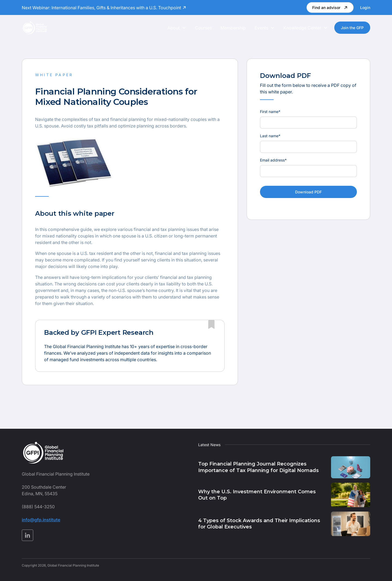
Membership (233, 28)
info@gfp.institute (41, 520)
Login (365, 7)
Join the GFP (352, 28)
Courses (203, 28)
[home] (35, 28)
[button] (177, 28)
